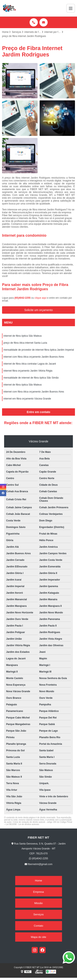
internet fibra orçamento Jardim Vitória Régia (28, 371)
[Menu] (71, 8)
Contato (39, 926)
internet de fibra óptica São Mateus (23, 336)
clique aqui (41, 298)
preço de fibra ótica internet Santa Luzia (25, 343)
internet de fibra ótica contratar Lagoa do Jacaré (30, 364)
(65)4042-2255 (23, 298)
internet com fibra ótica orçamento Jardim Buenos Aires (34, 357)
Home (38, 881)
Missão (38, 903)
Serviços (39, 914)
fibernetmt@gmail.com (39, 864)
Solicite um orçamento (38, 310)
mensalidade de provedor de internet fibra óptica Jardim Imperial (39, 350)
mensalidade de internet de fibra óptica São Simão (31, 378)
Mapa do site (38, 937)
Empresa (38, 892)
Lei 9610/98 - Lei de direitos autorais (22, 824)
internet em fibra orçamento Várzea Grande (27, 399)
